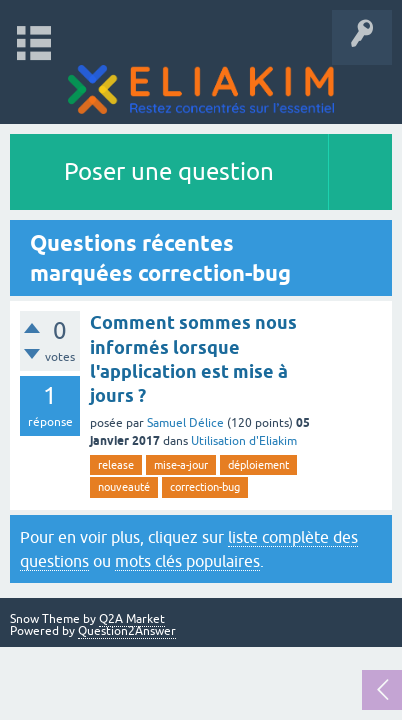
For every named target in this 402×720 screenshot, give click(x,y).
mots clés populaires (187, 561)
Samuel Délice (185, 423)
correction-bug (205, 487)
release (116, 465)
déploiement (258, 465)
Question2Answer (127, 631)
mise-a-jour (181, 465)
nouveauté (124, 487)
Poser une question (169, 171)
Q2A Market (132, 619)
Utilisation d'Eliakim (244, 441)
